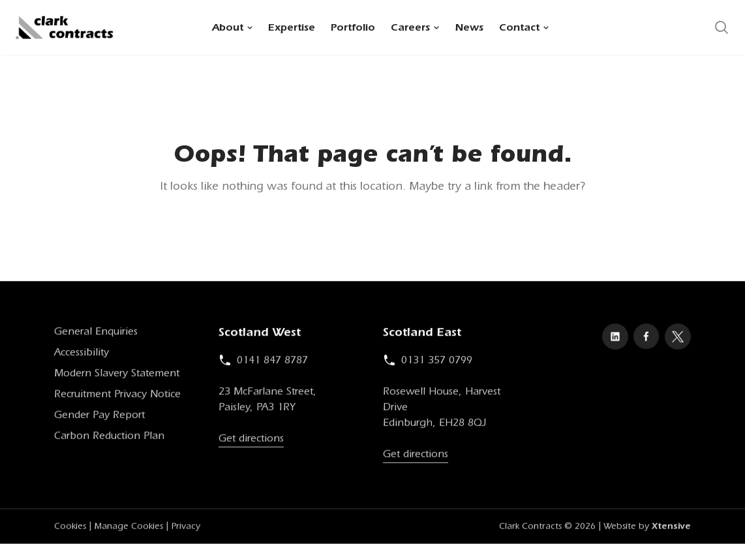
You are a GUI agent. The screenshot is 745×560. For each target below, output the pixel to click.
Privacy (186, 529)
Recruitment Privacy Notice (117, 397)
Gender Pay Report (99, 418)
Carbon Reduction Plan (109, 439)
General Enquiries (96, 334)
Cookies (70, 529)
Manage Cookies (129, 529)
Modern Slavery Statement (117, 376)
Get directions (251, 441)
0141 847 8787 (263, 363)
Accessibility (82, 355)
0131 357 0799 (428, 363)
